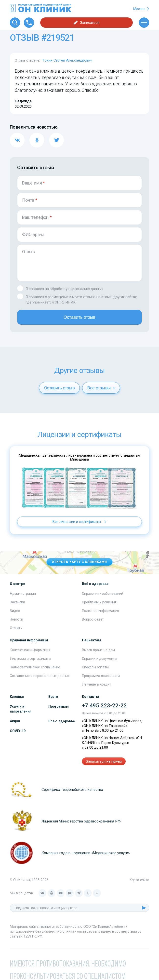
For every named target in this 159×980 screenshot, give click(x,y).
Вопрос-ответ (93, 619)
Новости (16, 619)
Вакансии (17, 602)
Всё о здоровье (62, 721)
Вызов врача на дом (98, 650)
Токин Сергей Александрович (67, 60)
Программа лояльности (101, 676)
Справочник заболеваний (103, 594)
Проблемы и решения (99, 602)
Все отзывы (101, 388)
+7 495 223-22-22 (104, 706)
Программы (59, 706)
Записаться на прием (104, 761)
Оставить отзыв (79, 317)
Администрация (23, 594)
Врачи (53, 697)
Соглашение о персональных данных (40, 676)
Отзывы (16, 628)
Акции (15, 721)
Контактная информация (30, 650)
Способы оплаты (95, 667)
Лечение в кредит (97, 684)
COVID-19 (18, 731)
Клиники (17, 697)
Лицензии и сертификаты (30, 659)
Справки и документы (99, 659)
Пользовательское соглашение (35, 667)
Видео (15, 611)
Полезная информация (100, 611)
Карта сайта (139, 880)
